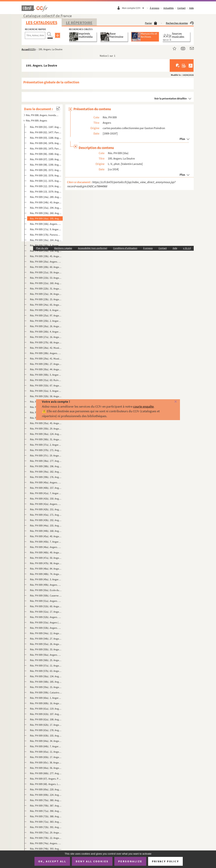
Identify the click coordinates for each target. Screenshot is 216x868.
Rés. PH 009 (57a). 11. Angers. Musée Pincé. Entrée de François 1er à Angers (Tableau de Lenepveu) (46, 666)
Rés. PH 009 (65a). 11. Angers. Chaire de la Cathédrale (46, 752)
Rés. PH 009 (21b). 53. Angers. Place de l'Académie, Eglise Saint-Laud (46, 278)
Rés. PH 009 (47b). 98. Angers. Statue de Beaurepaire (46, 563)
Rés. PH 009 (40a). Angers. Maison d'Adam (46, 482)
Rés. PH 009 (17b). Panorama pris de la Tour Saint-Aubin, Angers (46, 235)
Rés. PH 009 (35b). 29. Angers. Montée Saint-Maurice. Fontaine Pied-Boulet (46, 429)
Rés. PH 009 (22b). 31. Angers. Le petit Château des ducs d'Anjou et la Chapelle (46, 288)
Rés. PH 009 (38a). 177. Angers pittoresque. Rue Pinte (46, 461)
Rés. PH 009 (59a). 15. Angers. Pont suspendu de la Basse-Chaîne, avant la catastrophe (46, 687)
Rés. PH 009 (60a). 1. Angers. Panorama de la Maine (46, 698)
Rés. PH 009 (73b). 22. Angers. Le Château (46, 838)
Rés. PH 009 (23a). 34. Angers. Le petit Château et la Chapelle (46, 294)
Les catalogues (42, 22)
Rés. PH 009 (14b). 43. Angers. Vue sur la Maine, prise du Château (46, 202)
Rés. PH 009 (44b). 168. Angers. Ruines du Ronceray (46, 531)
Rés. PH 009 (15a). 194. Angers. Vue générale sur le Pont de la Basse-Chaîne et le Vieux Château (46, 208)
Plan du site (42, 248)
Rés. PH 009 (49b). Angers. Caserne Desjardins (46, 585)
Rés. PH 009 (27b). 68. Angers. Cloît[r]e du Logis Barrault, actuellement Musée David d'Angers (46, 342)
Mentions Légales (63, 248)
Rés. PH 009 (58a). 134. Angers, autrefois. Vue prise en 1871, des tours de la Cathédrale (46, 676)
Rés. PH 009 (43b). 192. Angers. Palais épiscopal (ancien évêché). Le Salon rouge (46, 520)
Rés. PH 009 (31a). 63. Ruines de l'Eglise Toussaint (46, 380)
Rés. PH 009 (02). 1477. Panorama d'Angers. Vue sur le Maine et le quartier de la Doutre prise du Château (46, 132)
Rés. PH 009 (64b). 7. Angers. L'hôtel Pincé (46, 746)
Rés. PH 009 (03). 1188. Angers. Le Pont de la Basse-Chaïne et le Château (46, 138)
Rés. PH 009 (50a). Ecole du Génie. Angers (46, 590)
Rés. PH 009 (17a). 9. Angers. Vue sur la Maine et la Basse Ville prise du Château (46, 229)
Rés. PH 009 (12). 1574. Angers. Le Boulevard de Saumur (46, 186)
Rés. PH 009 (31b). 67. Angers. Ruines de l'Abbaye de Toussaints (46, 385)
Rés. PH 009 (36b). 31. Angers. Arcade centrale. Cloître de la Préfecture (46, 439)
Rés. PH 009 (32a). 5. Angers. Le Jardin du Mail (46, 391)
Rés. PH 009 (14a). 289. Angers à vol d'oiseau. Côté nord (46, 197)
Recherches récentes (180, 23)
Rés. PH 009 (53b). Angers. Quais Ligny (46, 628)
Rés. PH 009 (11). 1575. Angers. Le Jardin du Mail (46, 181)
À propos (155, 8)
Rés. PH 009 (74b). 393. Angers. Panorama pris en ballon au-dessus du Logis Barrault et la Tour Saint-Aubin (46, 849)
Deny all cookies (92, 861)
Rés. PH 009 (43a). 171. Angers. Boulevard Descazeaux (46, 515)
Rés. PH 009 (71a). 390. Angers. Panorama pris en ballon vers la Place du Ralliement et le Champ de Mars (46, 811)
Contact (181, 8)
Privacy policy (165, 861)
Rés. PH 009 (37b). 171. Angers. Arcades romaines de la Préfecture (46, 450)
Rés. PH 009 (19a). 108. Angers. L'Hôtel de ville (46, 251)
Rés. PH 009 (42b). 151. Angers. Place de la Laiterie (46, 509)
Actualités (169, 8)
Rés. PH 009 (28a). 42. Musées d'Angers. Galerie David (46, 348)
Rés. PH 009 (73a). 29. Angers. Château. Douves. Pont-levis (46, 832)
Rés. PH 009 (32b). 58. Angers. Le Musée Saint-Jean (46, 396)
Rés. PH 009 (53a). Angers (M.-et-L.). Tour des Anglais (46, 622)
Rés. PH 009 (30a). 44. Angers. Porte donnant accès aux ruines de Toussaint (46, 369)
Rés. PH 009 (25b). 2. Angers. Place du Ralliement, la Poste (46, 321)
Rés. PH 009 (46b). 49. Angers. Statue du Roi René (46, 552)
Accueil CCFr (29, 49)
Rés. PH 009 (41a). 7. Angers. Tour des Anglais (46, 493)
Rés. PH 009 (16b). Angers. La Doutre (46, 224)
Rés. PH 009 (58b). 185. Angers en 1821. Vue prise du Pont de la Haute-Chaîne (46, 682)
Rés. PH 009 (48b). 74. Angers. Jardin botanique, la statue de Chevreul (46, 574)
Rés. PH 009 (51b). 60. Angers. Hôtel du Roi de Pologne (46, 606)
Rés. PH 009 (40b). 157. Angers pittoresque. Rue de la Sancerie (46, 488)
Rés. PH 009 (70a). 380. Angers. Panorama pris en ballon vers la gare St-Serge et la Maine (46, 800)
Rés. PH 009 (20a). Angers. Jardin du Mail (46, 262)
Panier (151, 23)
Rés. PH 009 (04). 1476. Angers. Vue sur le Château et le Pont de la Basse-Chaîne (46, 143)
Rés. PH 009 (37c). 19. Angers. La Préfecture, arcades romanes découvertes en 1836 (46, 455)
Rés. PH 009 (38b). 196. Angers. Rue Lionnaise (46, 466)
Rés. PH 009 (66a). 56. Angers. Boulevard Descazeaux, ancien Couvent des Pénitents (46, 768)
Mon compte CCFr (134, 8)
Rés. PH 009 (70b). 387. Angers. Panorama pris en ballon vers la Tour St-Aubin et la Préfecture (46, 806)
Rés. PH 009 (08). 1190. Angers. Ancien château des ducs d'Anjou (46, 165)
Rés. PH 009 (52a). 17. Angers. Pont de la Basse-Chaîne (46, 612)
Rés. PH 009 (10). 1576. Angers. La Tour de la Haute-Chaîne (46, 175)
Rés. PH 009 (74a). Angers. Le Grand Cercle (46, 843)
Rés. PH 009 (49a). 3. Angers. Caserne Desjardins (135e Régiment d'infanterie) (46, 579)
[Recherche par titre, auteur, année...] (35, 35)
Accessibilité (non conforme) (93, 248)
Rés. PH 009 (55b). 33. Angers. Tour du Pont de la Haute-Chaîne (46, 649)
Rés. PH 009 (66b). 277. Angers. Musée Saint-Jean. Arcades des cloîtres (46, 773)
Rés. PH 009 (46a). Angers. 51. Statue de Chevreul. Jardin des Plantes (46, 547)
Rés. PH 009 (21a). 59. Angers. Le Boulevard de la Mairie (46, 272)
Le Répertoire (79, 23)
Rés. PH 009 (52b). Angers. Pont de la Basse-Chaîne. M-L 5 (46, 617)
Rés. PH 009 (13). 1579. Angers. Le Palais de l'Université (46, 192)
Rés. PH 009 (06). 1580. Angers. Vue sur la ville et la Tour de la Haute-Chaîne (46, 154)
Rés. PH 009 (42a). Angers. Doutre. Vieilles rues (46, 504)
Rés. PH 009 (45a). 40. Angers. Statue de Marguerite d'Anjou (46, 536)
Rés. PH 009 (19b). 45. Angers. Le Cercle (46, 256)
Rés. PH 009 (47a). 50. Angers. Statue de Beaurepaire (46, 558)
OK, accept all (52, 861)
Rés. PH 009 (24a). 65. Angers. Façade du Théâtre (46, 305)
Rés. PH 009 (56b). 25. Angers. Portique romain (46, 660)
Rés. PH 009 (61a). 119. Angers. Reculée (46, 709)
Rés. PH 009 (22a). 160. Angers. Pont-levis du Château (46, 283)
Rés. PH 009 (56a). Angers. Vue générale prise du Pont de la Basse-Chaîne (46, 655)
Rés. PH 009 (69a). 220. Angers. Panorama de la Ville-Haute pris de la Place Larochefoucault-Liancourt (46, 789)
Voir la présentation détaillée (171, 98)
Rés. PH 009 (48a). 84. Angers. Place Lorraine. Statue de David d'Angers (46, 569)
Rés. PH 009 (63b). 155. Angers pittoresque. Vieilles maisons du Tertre (46, 736)
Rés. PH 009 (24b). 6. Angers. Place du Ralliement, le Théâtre (46, 310)
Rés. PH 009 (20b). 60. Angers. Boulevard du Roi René (46, 267)
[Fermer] (171, 402)
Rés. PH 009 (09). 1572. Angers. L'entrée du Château (46, 170)
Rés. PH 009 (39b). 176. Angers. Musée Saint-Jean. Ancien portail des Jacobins (46, 477)
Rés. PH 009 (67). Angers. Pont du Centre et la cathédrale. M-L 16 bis (46, 779)
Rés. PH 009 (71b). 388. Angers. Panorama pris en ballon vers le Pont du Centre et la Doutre (46, 816)
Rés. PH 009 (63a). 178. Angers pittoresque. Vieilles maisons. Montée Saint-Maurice (46, 730)
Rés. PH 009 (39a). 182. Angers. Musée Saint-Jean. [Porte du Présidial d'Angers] (46, 472)
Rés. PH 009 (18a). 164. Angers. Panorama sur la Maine (46, 240)
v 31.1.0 (187, 248)
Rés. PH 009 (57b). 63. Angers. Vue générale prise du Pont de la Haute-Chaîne (46, 671)
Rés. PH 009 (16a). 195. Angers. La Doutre (46, 218)
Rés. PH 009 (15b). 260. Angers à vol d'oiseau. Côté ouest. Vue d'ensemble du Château (46, 213)
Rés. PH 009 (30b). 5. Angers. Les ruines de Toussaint (46, 375)
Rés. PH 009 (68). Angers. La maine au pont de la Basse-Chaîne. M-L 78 (46, 784)
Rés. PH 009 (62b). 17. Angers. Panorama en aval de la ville (46, 725)
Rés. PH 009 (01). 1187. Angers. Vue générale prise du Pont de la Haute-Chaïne (46, 127)
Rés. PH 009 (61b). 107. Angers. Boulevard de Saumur (46, 714)
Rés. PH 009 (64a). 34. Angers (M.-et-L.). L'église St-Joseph (46, 741)
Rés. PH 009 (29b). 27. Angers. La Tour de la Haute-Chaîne (46, 364)
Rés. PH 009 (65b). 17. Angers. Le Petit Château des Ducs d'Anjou (46, 757)
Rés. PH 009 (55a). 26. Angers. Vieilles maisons (46, 644)
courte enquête (143, 406)
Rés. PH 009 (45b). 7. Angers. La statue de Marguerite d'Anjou (46, 542)
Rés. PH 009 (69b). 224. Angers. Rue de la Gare (46, 795)
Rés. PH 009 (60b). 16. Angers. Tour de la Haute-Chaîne (46, 703)
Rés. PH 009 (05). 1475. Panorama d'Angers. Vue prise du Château (46, 148)
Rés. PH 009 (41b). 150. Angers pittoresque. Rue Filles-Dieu (46, 499)
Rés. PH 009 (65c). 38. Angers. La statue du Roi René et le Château (46, 762)
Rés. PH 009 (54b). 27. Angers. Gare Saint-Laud (46, 639)
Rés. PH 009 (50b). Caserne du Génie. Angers (46, 595)
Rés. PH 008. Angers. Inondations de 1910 (42, 115)
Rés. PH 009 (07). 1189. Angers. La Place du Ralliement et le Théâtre (46, 159)
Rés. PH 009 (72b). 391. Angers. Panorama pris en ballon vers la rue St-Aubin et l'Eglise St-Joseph (46, 827)
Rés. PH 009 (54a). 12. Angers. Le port (46, 633)
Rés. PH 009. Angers (36, 120)
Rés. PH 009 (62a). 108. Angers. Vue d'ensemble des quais (46, 719)
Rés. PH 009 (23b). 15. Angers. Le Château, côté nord (46, 299)
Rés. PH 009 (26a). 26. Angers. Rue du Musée (46, 326)
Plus (182, 139)
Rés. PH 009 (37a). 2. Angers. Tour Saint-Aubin (46, 445)
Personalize (130, 861)
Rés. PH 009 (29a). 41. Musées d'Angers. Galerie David (46, 359)
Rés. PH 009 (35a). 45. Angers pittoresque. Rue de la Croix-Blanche (46, 423)
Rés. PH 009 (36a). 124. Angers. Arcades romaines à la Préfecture (46, 434)
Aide (191, 8)
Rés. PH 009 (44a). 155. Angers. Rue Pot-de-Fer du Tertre (46, 525)
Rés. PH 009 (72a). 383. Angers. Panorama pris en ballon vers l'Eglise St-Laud (46, 822)
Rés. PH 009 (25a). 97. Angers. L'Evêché (46, 315)
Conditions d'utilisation (125, 248)
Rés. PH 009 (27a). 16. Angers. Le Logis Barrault (46, 337)
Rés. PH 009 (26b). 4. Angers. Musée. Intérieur (46, 332)
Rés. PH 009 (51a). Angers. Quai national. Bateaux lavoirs (46, 601)
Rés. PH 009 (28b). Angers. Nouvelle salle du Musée (46, 353)
